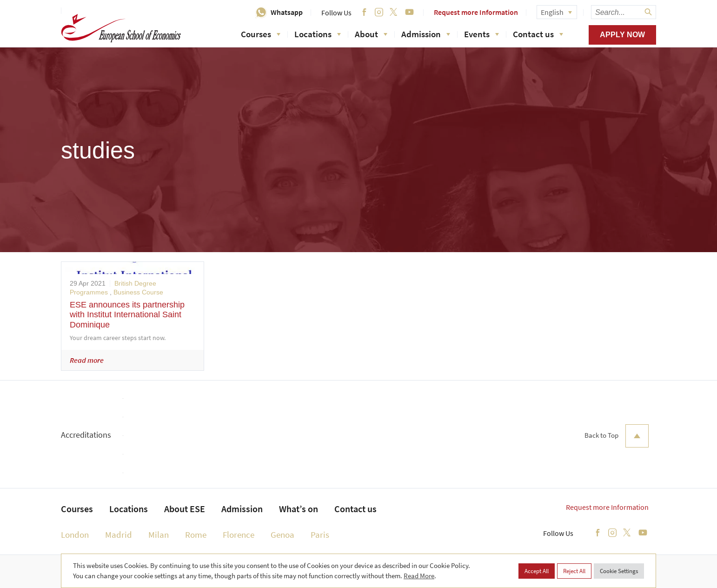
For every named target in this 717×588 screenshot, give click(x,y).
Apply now (622, 35)
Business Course (138, 292)
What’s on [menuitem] (299, 509)
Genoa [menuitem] (282, 535)
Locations (318, 34)
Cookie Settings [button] (619, 571)
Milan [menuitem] (159, 535)
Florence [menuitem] (239, 535)
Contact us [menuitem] (355, 509)
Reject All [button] (574, 571)
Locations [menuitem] (129, 509)
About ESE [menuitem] (185, 509)
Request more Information (476, 12)
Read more (87, 360)
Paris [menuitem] (320, 535)
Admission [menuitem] (242, 509)
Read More (419, 576)
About (371, 34)
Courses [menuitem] (77, 509)
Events (481, 34)
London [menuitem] (75, 535)
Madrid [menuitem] (119, 535)
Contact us (538, 34)
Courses (261, 34)
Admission (426, 34)
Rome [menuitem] (196, 535)
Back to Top (617, 436)
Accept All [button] (537, 571)
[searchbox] (624, 12)
